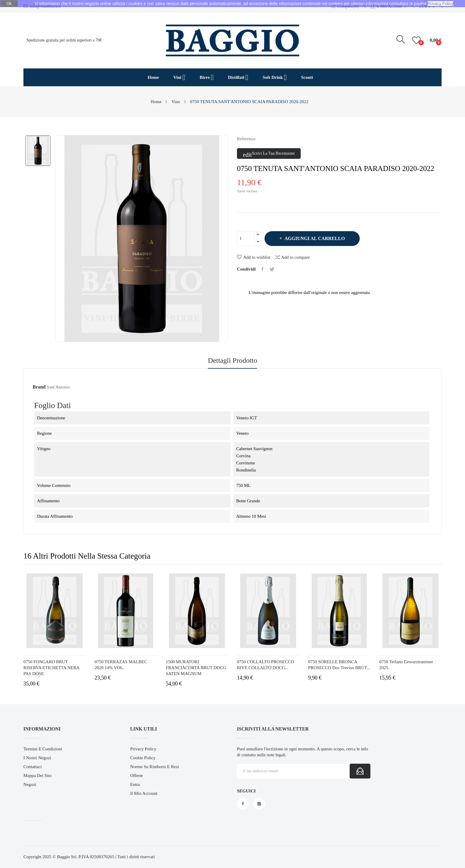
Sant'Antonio (58, 387)
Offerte (137, 776)
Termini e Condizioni (43, 749)
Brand (39, 387)
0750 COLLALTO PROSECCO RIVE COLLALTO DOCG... (266, 665)
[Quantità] (246, 239)
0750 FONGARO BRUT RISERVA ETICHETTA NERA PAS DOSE (51, 668)
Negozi (30, 784)
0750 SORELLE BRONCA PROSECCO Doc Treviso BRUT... (339, 665)
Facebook (243, 804)
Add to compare (292, 257)
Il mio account (144, 793)
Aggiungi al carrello (314, 238)
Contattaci (33, 767)
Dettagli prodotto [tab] (232, 361)
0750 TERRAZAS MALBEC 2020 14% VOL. (121, 665)
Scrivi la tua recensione (269, 154)
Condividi (263, 269)
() (417, 40)
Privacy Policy (143, 749)
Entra (135, 784)
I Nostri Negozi (37, 758)
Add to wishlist (254, 257)
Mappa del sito (38, 776)
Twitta (272, 269)
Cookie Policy (143, 758)
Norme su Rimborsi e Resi (155, 767)
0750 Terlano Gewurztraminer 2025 (406, 665)
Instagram (259, 804)
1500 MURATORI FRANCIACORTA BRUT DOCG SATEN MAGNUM (196, 668)
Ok (9, 4)
